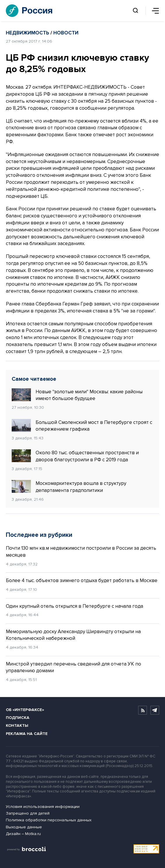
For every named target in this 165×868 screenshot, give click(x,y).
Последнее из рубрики (39, 535)
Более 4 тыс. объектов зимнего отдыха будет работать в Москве (82, 580)
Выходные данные (24, 827)
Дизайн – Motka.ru (23, 834)
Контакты (17, 725)
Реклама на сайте (27, 734)
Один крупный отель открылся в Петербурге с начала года (74, 606)
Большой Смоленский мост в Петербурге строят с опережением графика (82, 426)
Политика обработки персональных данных (49, 820)
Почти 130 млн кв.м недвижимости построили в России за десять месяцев (81, 552)
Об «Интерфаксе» (25, 710)
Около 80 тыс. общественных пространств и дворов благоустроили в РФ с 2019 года (75, 456)
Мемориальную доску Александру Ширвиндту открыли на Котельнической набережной (73, 635)
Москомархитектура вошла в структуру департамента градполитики (69, 487)
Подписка (18, 718)
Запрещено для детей (28, 813)
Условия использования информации (43, 807)
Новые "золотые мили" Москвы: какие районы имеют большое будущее (77, 395)
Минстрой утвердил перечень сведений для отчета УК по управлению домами (73, 667)
